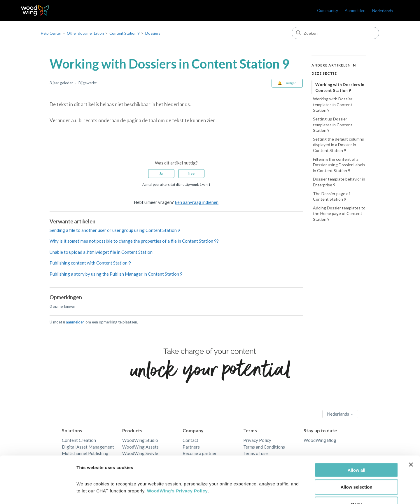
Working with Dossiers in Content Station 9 (340, 87)
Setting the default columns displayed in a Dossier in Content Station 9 (338, 145)
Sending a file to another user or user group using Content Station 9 (115, 230)
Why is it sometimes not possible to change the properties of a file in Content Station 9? (134, 241)
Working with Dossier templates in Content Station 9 (333, 104)
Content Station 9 (125, 33)
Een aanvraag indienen (197, 202)
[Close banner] (411, 427)
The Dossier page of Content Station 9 (331, 196)
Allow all (357, 432)
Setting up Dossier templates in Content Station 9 (333, 125)
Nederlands (383, 11)
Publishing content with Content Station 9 (90, 263)
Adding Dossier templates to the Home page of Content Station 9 (339, 213)
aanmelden (75, 322)
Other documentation (85, 33)
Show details (306, 492)
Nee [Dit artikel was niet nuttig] (191, 173)
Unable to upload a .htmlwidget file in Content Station (101, 252)
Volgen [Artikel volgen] (291, 83)
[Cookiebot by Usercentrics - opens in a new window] (38, 493)
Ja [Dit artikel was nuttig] (161, 173)
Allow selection (356, 450)
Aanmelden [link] (355, 10)
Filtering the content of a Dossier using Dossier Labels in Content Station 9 (339, 165)
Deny (357, 467)
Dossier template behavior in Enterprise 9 (339, 182)
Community (328, 10)
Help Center (51, 33)
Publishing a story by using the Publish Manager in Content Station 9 (116, 274)
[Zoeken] (335, 33)
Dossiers (153, 33)
